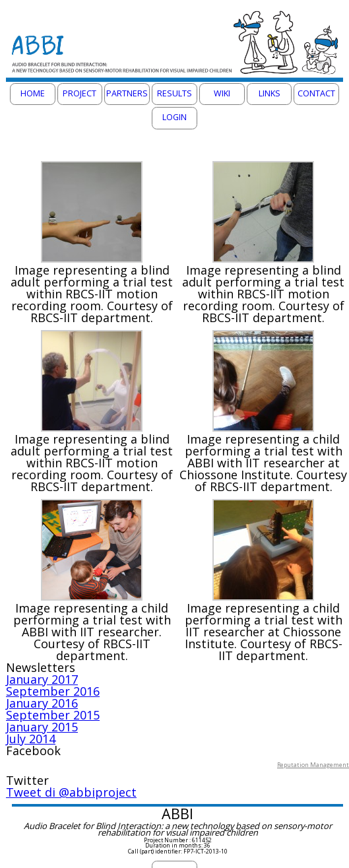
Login (174, 117)
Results (174, 93)
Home (33, 93)
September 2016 (53, 691)
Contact (316, 93)
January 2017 (42, 679)
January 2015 (42, 727)
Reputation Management (313, 765)
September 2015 (53, 715)
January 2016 (42, 703)
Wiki (222, 93)
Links (270, 93)
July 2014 (31, 739)
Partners (127, 93)
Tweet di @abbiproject (71, 792)
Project (79, 93)
